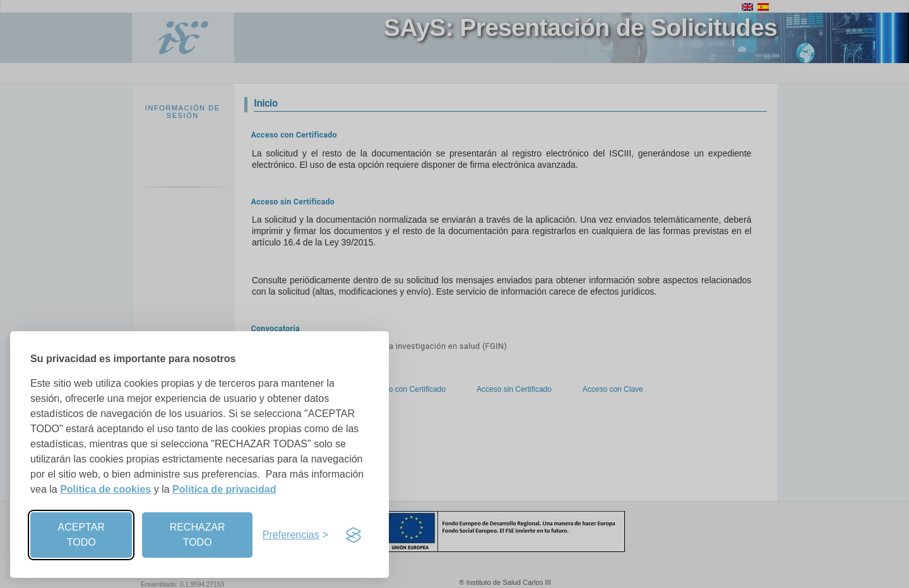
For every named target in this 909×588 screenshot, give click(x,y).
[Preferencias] (295, 535)
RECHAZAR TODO (198, 535)
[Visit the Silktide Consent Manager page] (353, 535)
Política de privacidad (224, 489)
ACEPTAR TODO (81, 535)
